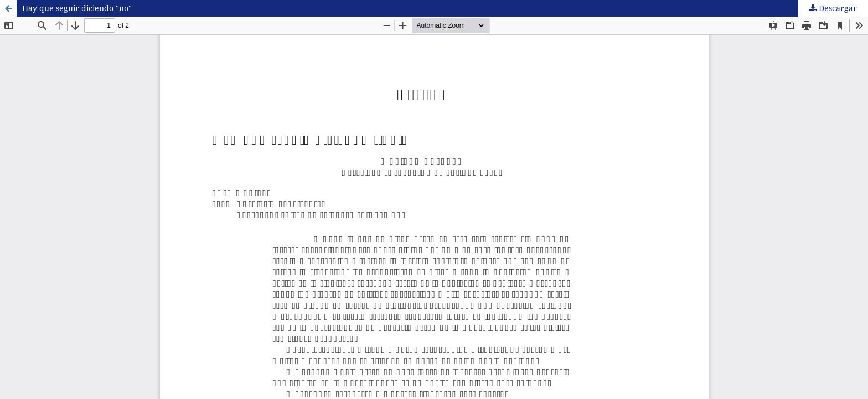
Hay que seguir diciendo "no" (77, 8)
